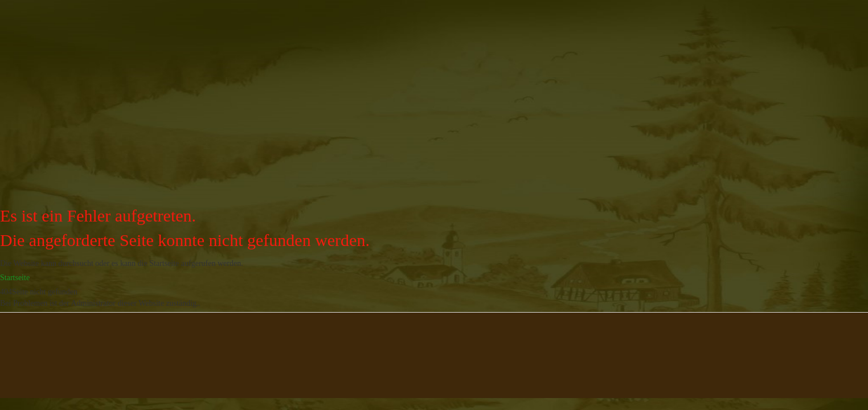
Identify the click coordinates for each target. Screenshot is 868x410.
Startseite (15, 278)
